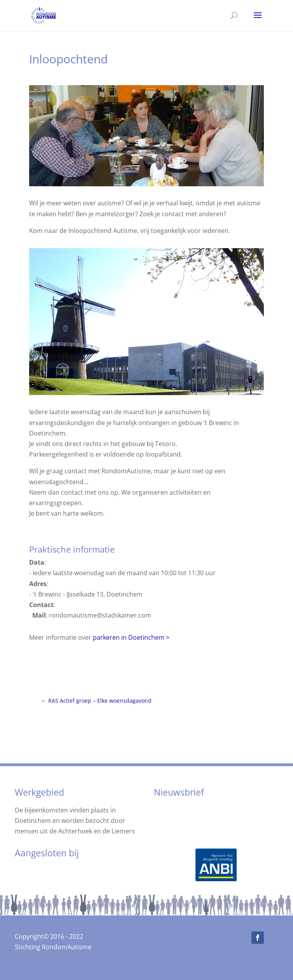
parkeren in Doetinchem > (131, 637)
